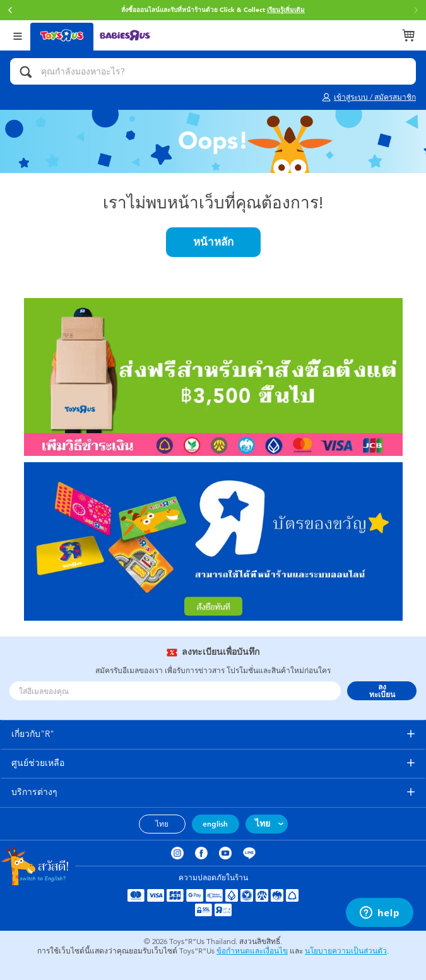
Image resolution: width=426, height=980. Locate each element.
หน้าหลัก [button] (213, 242)
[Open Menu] (18, 35)
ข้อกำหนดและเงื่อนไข (252, 951)
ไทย (162, 824)
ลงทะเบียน (382, 691)
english (215, 824)
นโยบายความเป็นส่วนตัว (346, 951)
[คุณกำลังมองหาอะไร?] (213, 71)
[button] (10, 10)
